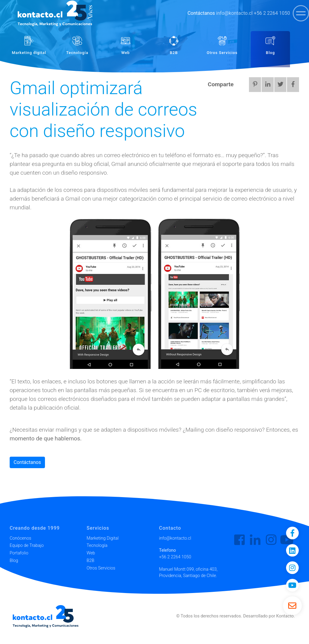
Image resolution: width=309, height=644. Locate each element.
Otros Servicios (101, 568)
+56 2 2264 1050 (272, 13)
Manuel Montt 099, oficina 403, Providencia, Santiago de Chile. (188, 573)
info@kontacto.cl (234, 13)
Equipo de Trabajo (27, 546)
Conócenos (21, 538)
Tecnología (97, 546)
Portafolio (19, 553)
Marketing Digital (103, 538)
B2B (91, 561)
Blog (14, 561)
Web (91, 553)
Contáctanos (27, 462)
